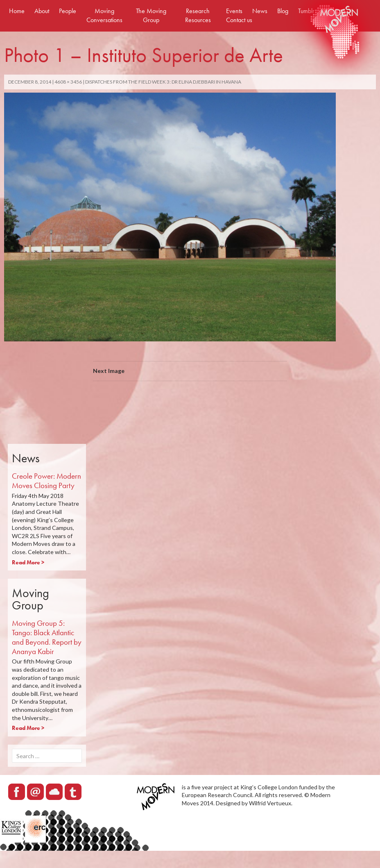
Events (234, 11)
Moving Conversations (104, 15)
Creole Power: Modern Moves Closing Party (46, 481)
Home (17, 11)
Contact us (239, 20)
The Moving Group (151, 15)
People (68, 11)
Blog (283, 11)
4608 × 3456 (68, 82)
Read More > (28, 562)
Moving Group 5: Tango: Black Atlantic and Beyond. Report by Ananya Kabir (47, 637)
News (260, 11)
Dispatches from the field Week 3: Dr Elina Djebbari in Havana (163, 82)
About (42, 11)
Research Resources (198, 15)
